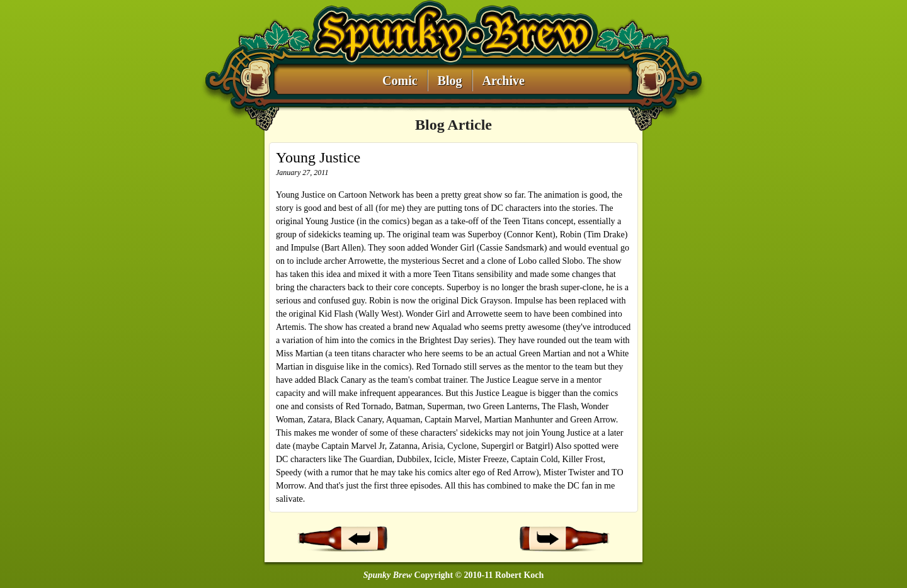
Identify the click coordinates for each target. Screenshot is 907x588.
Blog (450, 81)
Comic (400, 81)
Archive (504, 81)
